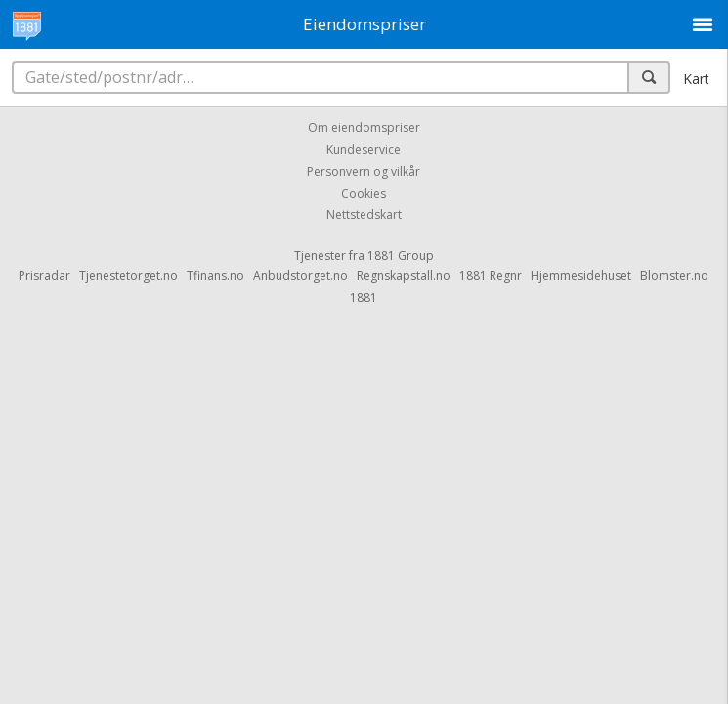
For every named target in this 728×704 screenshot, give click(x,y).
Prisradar (44, 275)
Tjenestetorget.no (128, 275)
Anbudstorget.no (300, 275)
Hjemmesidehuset (581, 275)
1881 (364, 298)
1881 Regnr (491, 275)
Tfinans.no (215, 275)
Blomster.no (674, 275)
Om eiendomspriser (364, 128)
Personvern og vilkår (364, 172)
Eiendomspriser (364, 24)
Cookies (364, 193)
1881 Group (401, 256)
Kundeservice (364, 150)
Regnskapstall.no (404, 275)
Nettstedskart (364, 216)
